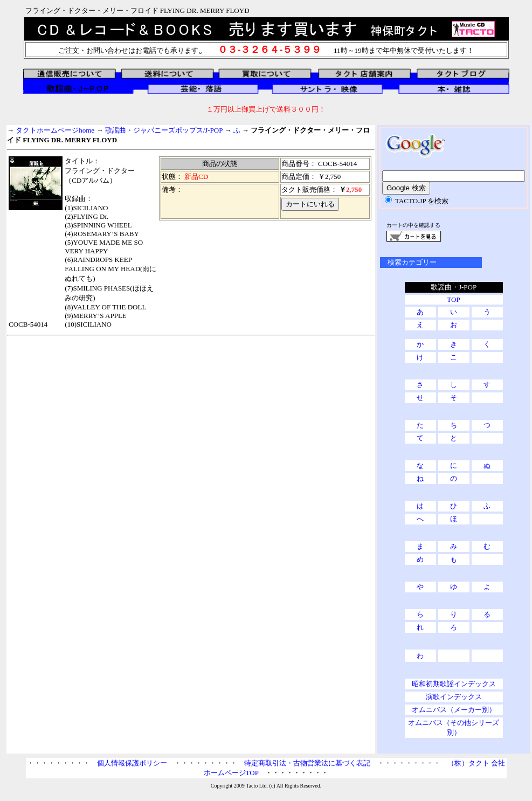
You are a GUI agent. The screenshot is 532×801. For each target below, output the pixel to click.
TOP (453, 299)
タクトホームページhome (55, 130)
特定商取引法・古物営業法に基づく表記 (307, 763)
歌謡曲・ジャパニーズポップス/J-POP (164, 130)
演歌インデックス (454, 697)
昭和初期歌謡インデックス (454, 684)
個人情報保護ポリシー (132, 763)
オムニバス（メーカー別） (454, 710)
